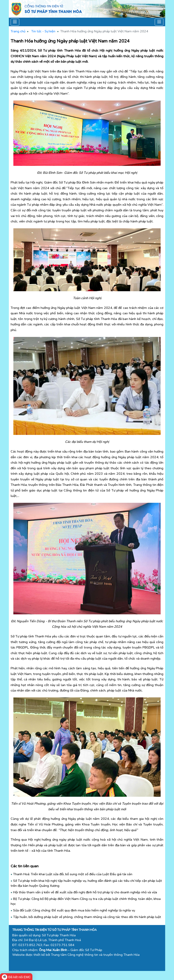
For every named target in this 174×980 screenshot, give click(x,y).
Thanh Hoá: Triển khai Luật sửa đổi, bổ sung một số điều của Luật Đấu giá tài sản (73, 874)
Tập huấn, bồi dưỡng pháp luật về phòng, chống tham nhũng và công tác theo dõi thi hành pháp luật (87, 917)
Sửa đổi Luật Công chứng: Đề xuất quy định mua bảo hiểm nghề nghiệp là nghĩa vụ (74, 910)
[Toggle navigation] (15, 22)
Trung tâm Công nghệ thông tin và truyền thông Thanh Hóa (95, 955)
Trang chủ (18, 31)
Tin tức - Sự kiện (43, 31)
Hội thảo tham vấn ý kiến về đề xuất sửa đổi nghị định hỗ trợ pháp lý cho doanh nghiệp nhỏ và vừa (85, 892)
